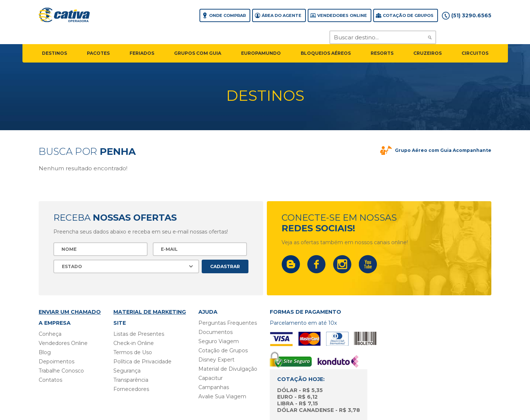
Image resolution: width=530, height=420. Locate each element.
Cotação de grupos (408, 15)
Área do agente (282, 15)
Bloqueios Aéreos (326, 53)
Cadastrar (225, 266)
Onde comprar (227, 15)
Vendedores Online (342, 15)
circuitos (475, 53)
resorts (382, 53)
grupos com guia (198, 53)
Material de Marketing (150, 312)
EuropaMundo (261, 53)
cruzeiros (427, 53)
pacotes (98, 53)
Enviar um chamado (70, 312)
